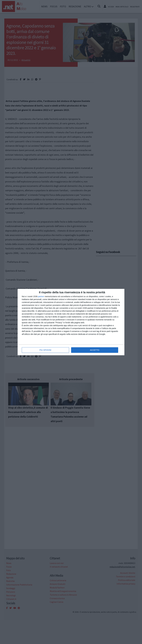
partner (41, 296)
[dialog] (71, 322)
